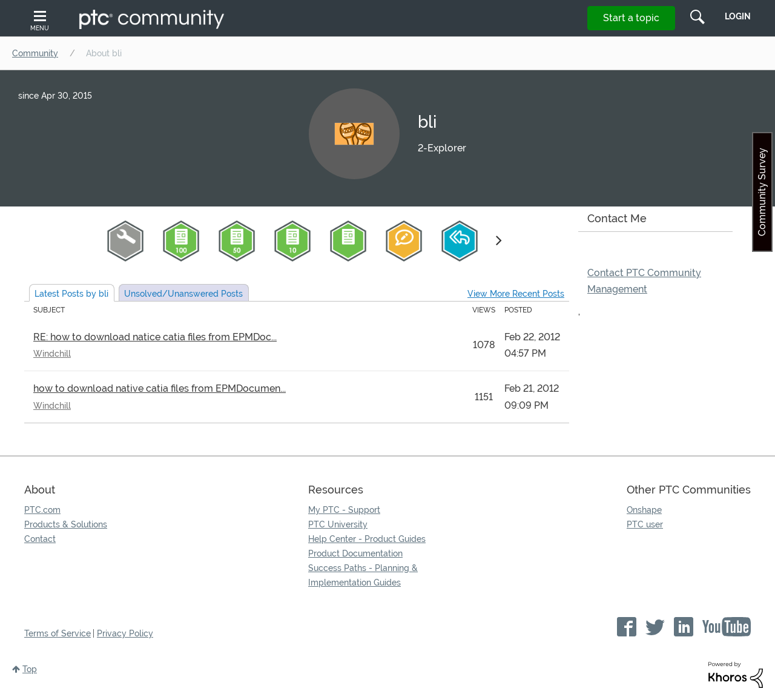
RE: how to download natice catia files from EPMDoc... (155, 337)
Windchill (52, 354)
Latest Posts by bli (71, 294)
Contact (40, 539)
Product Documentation (355, 553)
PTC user (645, 524)
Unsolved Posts (183, 294)
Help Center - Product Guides (367, 539)
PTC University (338, 524)
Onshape (644, 510)
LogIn (738, 16)
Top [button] (30, 669)
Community (35, 53)
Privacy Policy (125, 633)
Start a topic (631, 18)
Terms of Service (58, 633)
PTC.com (42, 510)
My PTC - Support (344, 510)
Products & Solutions (66, 524)
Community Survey (762, 192)
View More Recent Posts (516, 294)
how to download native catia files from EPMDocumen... (160, 388)
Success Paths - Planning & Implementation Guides (363, 575)
